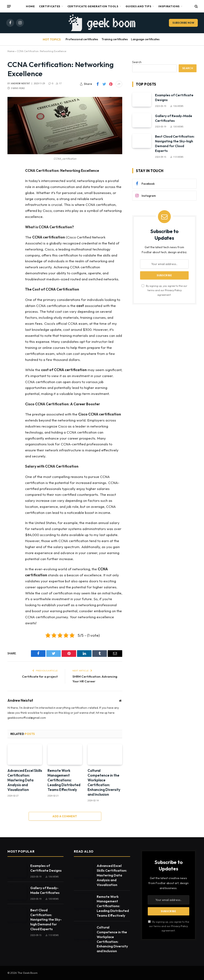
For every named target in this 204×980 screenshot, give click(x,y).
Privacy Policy (173, 290)
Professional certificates (82, 39)
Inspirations (169, 6)
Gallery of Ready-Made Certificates (174, 118)
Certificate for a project (40, 676)
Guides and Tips (139, 6)
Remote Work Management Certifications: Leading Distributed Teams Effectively (64, 780)
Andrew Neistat (21, 84)
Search (137, 62)
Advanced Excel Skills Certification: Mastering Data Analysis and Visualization (25, 780)
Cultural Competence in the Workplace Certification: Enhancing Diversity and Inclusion (104, 783)
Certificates (50, 6)
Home (30, 6)
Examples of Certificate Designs (174, 97)
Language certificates (145, 39)
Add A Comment (65, 816)
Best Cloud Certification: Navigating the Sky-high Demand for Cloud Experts (175, 144)
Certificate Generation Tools (93, 6)
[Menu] (9, 6)
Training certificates (115, 39)
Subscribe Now (183, 23)
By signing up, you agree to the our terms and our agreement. (164, 290)
